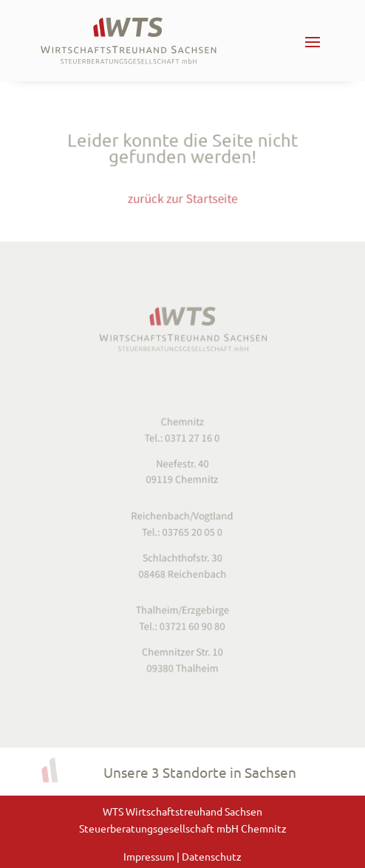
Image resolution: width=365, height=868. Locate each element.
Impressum (150, 856)
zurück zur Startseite (183, 196)
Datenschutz (212, 856)
